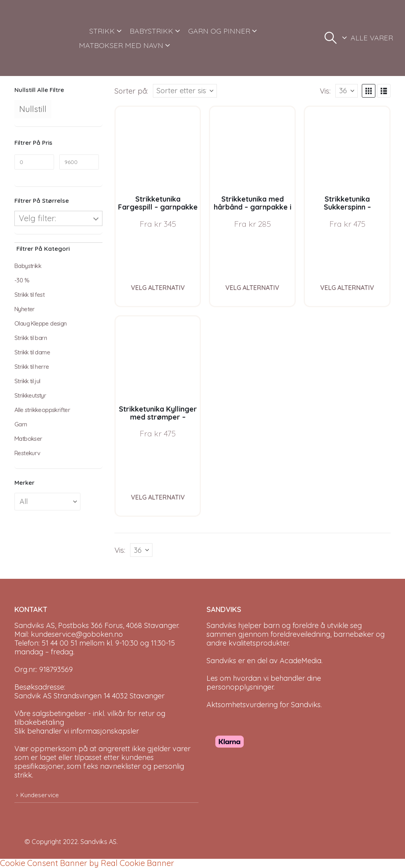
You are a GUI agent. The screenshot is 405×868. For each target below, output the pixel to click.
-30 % (22, 280)
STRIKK (102, 31)
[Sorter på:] (185, 91)
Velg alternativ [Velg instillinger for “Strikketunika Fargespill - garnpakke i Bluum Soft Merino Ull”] (158, 288)
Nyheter (25, 309)
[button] (331, 38)
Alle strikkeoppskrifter (42, 410)
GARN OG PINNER (219, 31)
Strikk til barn (31, 338)
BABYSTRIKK (151, 31)
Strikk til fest (29, 295)
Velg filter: (37, 218)
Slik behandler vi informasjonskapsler (77, 731)
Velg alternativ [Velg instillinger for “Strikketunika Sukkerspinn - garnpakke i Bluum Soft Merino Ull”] (347, 288)
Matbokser (28, 439)
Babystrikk (28, 266)
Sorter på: (131, 91)
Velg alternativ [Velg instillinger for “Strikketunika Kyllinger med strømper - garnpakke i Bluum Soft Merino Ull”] (158, 497)
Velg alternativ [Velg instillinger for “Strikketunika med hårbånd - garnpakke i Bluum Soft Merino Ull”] (252, 288)
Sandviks (221, 625)
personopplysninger (240, 687)
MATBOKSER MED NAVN (121, 45)
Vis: (325, 91)
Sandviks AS (98, 842)
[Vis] (347, 91)
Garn (21, 424)
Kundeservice (40, 795)
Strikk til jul (27, 381)
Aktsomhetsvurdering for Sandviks (264, 705)
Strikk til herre (32, 367)
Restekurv (27, 453)
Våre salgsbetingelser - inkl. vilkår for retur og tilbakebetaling (90, 718)
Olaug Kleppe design (41, 323)
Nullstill (33, 109)
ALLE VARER (372, 38)
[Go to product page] (158, 149)
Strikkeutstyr (30, 395)
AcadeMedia (301, 661)
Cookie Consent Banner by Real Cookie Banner (87, 863)
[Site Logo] (42, 38)
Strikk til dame (32, 352)
